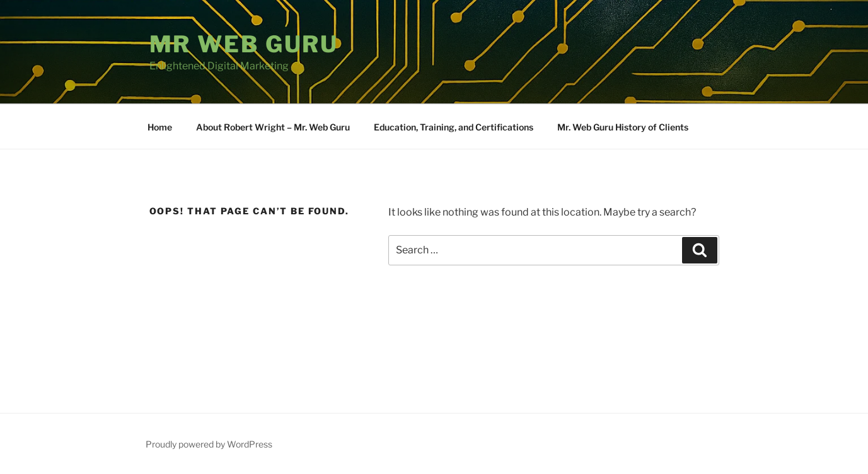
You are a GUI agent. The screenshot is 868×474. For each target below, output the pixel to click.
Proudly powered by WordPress (209, 444)
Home (160, 127)
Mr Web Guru (244, 44)
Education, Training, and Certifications (454, 127)
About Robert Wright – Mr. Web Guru (273, 127)
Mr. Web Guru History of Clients (623, 127)
